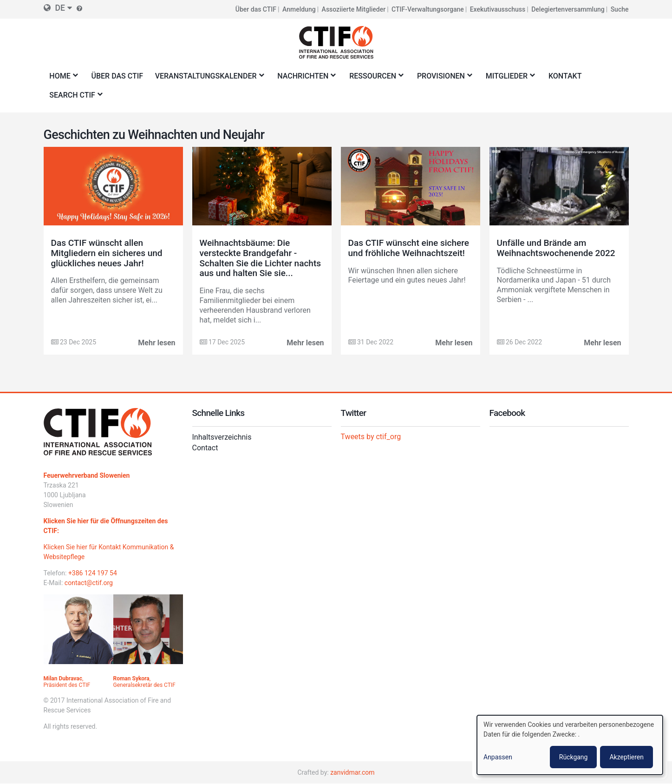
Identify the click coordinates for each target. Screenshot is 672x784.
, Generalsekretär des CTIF (144, 682)
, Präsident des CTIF (67, 682)
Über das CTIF (256, 9)
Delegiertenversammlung (568, 9)
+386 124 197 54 (93, 573)
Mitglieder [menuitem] (508, 79)
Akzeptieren (626, 757)
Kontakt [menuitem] (565, 76)
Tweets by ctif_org (371, 437)
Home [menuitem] (62, 79)
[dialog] (570, 745)
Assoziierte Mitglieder (354, 9)
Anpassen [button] (498, 757)
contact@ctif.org (89, 583)
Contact (205, 448)
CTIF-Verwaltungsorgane (428, 9)
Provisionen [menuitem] (443, 79)
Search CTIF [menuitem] (74, 98)
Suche (620, 9)
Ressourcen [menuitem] (374, 79)
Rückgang (574, 757)
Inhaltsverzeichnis (222, 437)
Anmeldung (299, 9)
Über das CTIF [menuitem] (117, 76)
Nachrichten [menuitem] (305, 79)
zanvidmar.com (352, 772)
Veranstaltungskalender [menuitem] (208, 79)
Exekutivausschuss (498, 9)
